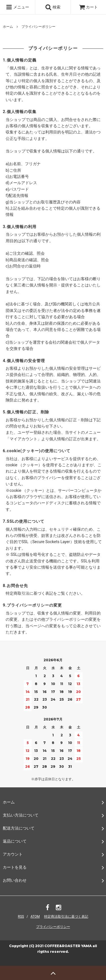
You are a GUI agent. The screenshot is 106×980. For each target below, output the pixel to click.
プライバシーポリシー (53, 927)
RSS (21, 917)
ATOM (35, 917)
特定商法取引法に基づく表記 (66, 917)
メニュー (17, 7)
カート (88, 7)
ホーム (8, 27)
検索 (53, 7)
